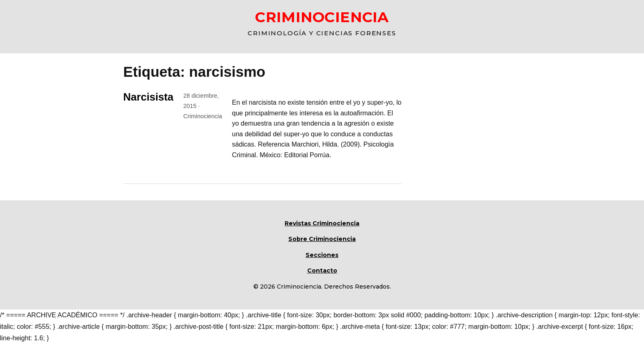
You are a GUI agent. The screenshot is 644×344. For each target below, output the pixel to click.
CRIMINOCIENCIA (322, 17)
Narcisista (148, 97)
